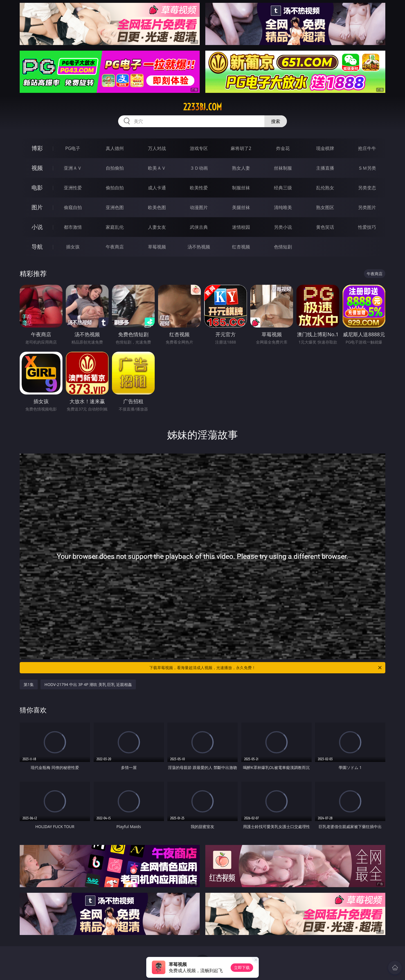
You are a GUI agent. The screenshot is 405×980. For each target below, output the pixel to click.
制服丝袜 (241, 188)
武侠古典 (199, 227)
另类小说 (283, 227)
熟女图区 (325, 207)
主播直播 (325, 168)
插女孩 (73, 247)
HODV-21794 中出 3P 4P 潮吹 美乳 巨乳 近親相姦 (88, 684)
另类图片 (367, 207)
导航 (37, 247)
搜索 (276, 121)
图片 (37, 207)
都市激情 (73, 227)
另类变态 (367, 188)
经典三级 (283, 188)
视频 (37, 168)
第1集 (29, 684)
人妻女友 (157, 227)
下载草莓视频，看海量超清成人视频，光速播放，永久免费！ (266, 668)
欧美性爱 (199, 188)
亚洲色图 (115, 207)
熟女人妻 (241, 168)
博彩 (37, 148)
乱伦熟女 (325, 188)
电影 (37, 188)
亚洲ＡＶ (73, 168)
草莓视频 (157, 247)
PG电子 (73, 148)
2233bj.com (202, 107)
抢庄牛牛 (367, 148)
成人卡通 (157, 188)
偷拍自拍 (115, 188)
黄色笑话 (325, 227)
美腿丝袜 (241, 207)
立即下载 (242, 967)
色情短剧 (283, 247)
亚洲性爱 (73, 188)
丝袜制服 (283, 168)
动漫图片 (199, 207)
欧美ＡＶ (157, 168)
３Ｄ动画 (199, 168)
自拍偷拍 (115, 168)
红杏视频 (241, 247)
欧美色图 (157, 207)
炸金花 (283, 148)
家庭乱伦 (115, 227)
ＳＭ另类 (367, 168)
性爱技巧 (367, 227)
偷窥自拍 (73, 207)
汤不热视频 (199, 247)
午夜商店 (115, 247)
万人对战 (157, 148)
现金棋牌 (325, 148)
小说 (37, 227)
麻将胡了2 (241, 148)
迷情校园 (241, 227)
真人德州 (115, 148)
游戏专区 (199, 148)
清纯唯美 (283, 207)
